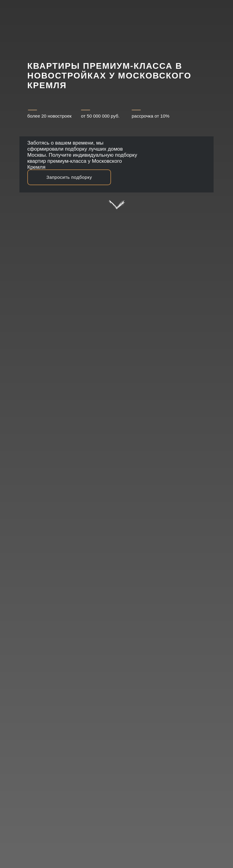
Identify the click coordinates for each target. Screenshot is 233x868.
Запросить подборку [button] (69, 177)
